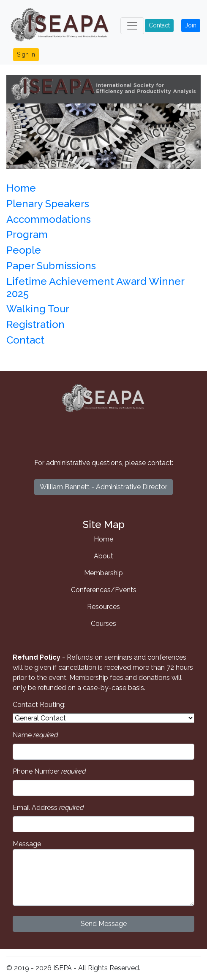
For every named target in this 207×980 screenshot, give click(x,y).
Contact (159, 25)
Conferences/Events (104, 590)
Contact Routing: (39, 705)
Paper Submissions (51, 266)
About (103, 556)
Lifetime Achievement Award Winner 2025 (95, 287)
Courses (103, 624)
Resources (103, 607)
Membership (103, 573)
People (24, 250)
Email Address (48, 808)
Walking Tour (38, 309)
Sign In (26, 54)
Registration (35, 324)
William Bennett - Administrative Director (103, 487)
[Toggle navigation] (132, 26)
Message (103, 873)
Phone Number (49, 771)
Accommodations (49, 219)
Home (21, 188)
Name (35, 735)
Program (27, 234)
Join (191, 25)
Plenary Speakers (48, 204)
